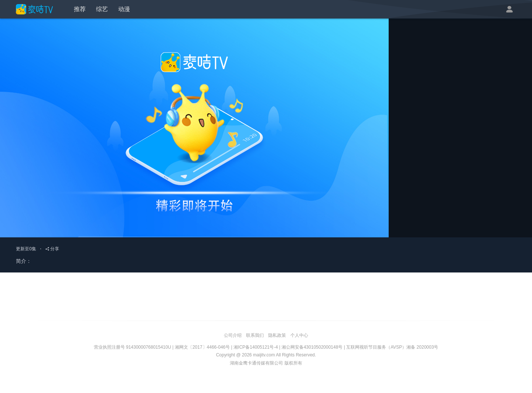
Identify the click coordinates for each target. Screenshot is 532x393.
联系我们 (255, 335)
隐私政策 (277, 335)
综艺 (102, 9)
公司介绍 (233, 335)
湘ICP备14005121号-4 (256, 347)
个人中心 (299, 335)
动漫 (124, 9)
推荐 (80, 9)
